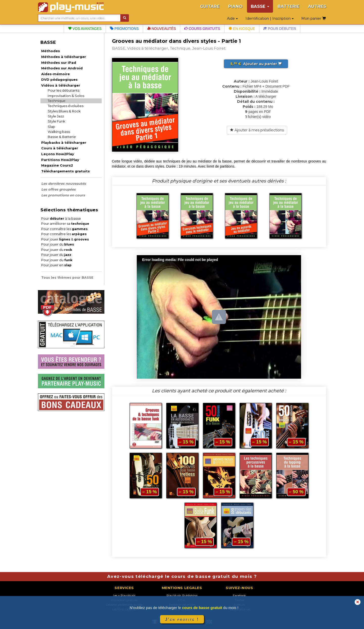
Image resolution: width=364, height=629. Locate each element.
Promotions (124, 29)
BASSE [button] (260, 6)
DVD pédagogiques (59, 79)
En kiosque (242, 29)
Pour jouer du (58, 244)
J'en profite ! (182, 619)
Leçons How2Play (58, 154)
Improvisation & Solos (66, 96)
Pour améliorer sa (65, 224)
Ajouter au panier (256, 64)
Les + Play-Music (124, 596)
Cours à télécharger (60, 148)
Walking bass (59, 132)
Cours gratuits (202, 29)
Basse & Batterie (62, 137)
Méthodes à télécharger (64, 57)
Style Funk (56, 121)
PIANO (235, 6)
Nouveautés (162, 29)
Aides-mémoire (55, 74)
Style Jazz (56, 116)
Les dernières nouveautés (64, 184)
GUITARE (210, 6)
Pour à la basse (61, 219)
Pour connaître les (64, 229)
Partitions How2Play (60, 160)
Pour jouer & (65, 239)
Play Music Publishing (182, 596)
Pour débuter (280, 29)
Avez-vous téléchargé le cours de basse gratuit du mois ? (182, 576)
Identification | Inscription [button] (270, 18)
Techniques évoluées (66, 106)
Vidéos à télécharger (61, 85)
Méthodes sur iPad (59, 63)
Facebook (239, 596)
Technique (57, 101)
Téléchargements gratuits (65, 171)
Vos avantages (85, 29)
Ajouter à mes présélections (257, 130)
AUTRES (317, 6)
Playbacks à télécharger (64, 143)
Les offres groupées (58, 189)
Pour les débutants (64, 90)
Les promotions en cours (63, 195)
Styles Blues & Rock (64, 111)
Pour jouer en (56, 265)
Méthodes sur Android (62, 68)
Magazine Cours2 (57, 165)
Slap (51, 127)
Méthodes (51, 51)
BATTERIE (289, 6)
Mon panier (314, 18)
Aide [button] (232, 18)
